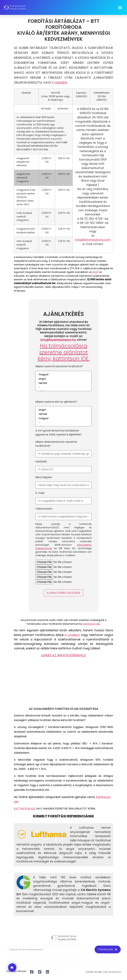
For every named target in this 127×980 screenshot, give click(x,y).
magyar (63, 375)
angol (63, 379)
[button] (120, 7)
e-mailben (72, 635)
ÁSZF (95, 272)
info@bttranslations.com (93, 240)
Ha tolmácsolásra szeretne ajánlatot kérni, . (64, 352)
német (63, 383)
